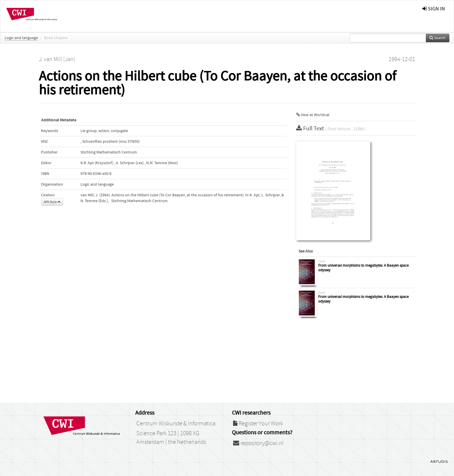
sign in (434, 9)
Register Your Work (258, 424)
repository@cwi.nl (258, 443)
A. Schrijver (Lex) (130, 163)
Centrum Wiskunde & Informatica (176, 424)
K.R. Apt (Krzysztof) (97, 163)
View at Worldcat (313, 115)
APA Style (52, 202)
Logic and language (21, 38)
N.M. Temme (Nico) (162, 163)
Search (437, 38)
